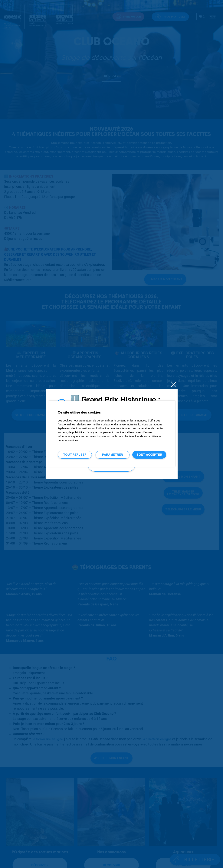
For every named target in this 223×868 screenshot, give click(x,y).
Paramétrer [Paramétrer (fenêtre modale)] (113, 454)
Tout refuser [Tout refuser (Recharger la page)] (75, 454)
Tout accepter (149, 454)
